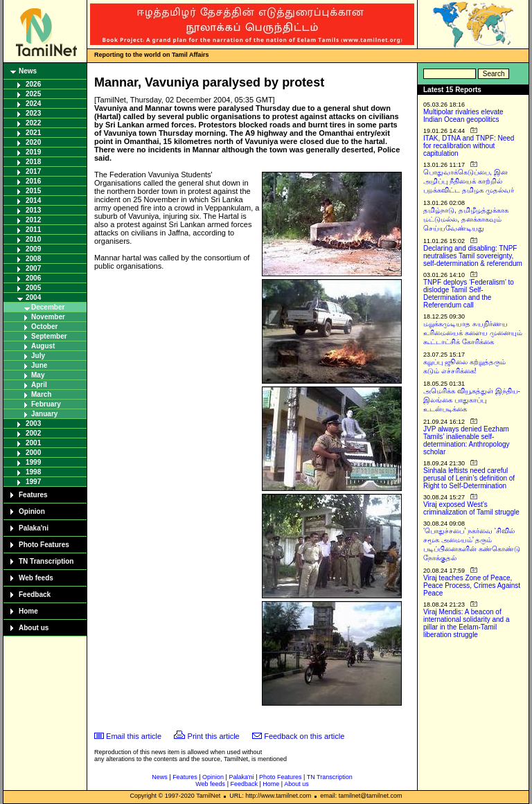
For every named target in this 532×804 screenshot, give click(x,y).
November (48, 317)
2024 (33, 104)
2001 (33, 443)
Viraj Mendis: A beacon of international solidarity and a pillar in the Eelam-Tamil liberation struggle (467, 623)
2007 (33, 268)
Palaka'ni (34, 528)
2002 (33, 433)
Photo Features (44, 545)
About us (34, 628)
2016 (33, 181)
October (44, 327)
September (49, 336)
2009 (33, 249)
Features (33, 495)
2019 (33, 152)
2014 (33, 200)
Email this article (134, 736)
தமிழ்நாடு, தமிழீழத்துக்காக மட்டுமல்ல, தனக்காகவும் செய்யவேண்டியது (466, 219)
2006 (33, 278)
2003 (33, 423)
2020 (33, 142)
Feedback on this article (304, 736)
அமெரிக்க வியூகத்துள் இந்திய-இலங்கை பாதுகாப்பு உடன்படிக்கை (472, 400)
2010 (33, 239)
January (44, 414)
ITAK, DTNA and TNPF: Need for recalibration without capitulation (469, 146)
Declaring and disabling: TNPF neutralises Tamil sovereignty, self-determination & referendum (473, 256)
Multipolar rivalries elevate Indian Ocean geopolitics (463, 116)
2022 (33, 123)
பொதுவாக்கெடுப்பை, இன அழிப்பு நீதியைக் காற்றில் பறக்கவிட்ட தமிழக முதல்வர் (469, 181)
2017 (33, 171)
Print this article (214, 736)
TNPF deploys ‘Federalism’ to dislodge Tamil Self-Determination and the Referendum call (469, 294)
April (39, 385)
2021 (33, 133)
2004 (33, 297)
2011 (33, 230)
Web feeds (36, 578)
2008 (33, 259)
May (38, 375)
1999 (33, 462)
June (39, 365)
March (41, 394)
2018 (33, 162)
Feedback (35, 595)
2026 (33, 84)
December (48, 307)
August (43, 346)
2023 (33, 113)
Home (28, 611)
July (38, 356)
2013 (33, 210)
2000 (33, 453)
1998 (33, 472)
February (46, 404)
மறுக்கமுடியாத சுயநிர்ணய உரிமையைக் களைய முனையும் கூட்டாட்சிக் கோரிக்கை (473, 333)
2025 (33, 94)
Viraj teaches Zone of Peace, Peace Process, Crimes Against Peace (472, 586)
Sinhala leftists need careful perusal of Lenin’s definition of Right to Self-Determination (469, 478)
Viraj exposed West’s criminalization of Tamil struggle (471, 508)
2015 (33, 191)
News (28, 71)
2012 (33, 220)
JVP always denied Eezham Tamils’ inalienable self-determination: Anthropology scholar (467, 440)
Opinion (32, 511)
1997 (33, 482)
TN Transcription (46, 561)
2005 (33, 288)
